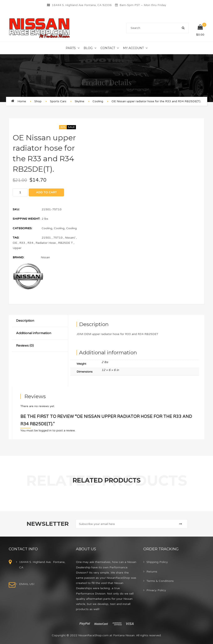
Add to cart (46, 192)
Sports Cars (58, 101)
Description (25, 321)
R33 (22, 243)
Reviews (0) (25, 346)
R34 (30, 243)
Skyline (79, 101)
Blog (88, 48)
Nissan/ (70, 238)
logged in (45, 430)
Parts (71, 48)
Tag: (16, 238)
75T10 (58, 238)
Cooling (98, 101)
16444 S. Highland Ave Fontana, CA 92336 (82, 5)
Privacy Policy (156, 590)
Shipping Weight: (26, 219)
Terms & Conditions (160, 581)
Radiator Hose (46, 243)
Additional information (34, 333)
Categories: (22, 228)
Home (22, 101)
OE (15, 243)
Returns (152, 572)
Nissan (45, 257)
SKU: (16, 209)
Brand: (18, 257)
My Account (133, 48)
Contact (108, 48)
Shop (38, 101)
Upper (17, 248)
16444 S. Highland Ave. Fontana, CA (42, 565)
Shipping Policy (157, 562)
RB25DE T (65, 243)
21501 (46, 238)
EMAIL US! (27, 584)
